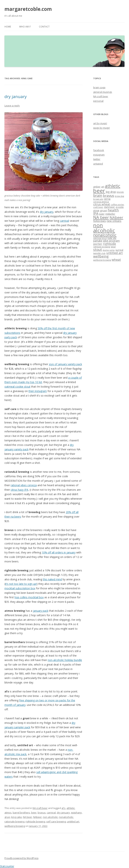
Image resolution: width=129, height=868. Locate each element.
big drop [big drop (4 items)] (111, 192)
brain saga (99, 87)
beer (34, 813)
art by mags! (100, 123)
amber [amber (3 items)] (97, 187)
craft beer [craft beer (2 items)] (98, 207)
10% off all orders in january (59, 552)
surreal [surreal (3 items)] (119, 250)
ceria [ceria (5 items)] (107, 199)
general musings (103, 92)
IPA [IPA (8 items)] (96, 213)
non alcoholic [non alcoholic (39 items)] (104, 228)
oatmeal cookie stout (17, 387)
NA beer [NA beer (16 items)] (101, 217)
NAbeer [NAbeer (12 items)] (116, 217)
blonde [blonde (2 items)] (120, 192)
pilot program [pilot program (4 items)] (111, 241)
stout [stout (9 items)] (98, 249)
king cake (16, 817)
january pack (41, 611)
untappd (98, 164)
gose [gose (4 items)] (96, 210)
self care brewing (56, 821)
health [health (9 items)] (113, 210)
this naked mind (52, 579)
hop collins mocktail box (29, 597)
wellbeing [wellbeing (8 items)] (101, 256)
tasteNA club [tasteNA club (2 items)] (99, 253)
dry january (16, 96)
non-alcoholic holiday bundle (65, 660)
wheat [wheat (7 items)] (116, 260)
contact (44, 27)
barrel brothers (21, 813)
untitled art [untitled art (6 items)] (114, 253)
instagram (99, 155)
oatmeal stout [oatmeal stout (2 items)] (100, 238)
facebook (99, 150)
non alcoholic (50, 817)
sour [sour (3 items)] (113, 247)
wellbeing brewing (15, 826)
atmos (8, 813)
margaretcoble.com (28, 9)
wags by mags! (102, 128)
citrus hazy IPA (19, 490)
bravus (42, 813)
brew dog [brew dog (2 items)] (119, 196)
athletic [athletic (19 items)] (113, 186)
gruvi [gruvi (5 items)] (104, 210)
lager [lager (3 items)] (102, 214)
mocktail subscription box (20, 588)
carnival (64, 221)
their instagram (38, 391)
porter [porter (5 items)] (98, 244)
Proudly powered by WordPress (21, 858)
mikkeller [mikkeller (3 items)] (110, 214)
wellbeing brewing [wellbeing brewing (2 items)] (102, 260)
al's (63, 808)
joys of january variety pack (65, 364)
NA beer (27, 817)
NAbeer (37, 817)
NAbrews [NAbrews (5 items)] (100, 221)
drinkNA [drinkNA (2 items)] (120, 207)
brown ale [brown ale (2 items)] (98, 199)
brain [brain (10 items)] (98, 195)
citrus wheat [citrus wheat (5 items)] (102, 204)
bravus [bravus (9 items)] (108, 195)
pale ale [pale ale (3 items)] (112, 238)
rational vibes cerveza (24, 485)
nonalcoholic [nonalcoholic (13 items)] (105, 235)
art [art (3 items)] (103, 187)
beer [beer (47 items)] (99, 191)
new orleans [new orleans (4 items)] (114, 221)
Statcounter (7, 866)
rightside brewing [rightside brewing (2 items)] (102, 247)
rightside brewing (35, 821)
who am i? (25, 27)
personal (98, 101)
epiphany (76, 813)
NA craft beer (40, 808)
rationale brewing (14, 821)
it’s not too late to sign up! (21, 584)
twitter (97, 159)
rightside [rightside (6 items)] (109, 244)
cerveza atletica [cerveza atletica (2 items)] (101, 202)
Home (8, 27)
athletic (71, 808)
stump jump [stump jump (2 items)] (109, 250)
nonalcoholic (66, 817)
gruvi (7, 817)
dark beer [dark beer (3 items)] (109, 207)
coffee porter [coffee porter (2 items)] (117, 205)
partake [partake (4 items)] (98, 241)
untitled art (73, 821)
